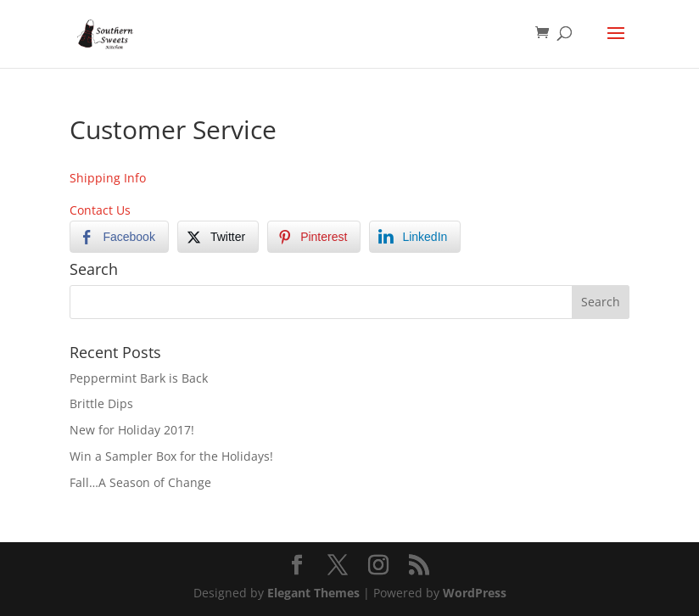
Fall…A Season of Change (140, 482)
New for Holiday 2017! (132, 430)
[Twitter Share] (218, 237)
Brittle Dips (101, 403)
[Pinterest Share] (314, 237)
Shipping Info (108, 178)
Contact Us (100, 210)
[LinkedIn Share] (415, 237)
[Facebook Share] (119, 237)
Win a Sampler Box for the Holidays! (171, 456)
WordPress (475, 593)
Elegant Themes (313, 593)
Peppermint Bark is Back (139, 378)
